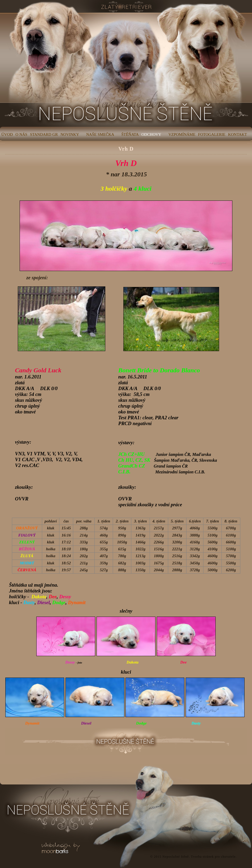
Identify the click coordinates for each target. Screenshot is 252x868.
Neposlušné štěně (176, 857)
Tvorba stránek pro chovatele (213, 857)
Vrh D (126, 149)
